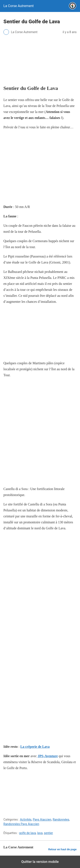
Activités (26, 820)
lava (40, 833)
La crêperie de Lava (35, 747)
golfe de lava (27, 833)
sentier (49, 833)
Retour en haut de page (62, 849)
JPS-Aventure (48, 756)
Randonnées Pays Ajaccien (21, 824)
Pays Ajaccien (42, 820)
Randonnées (61, 820)
